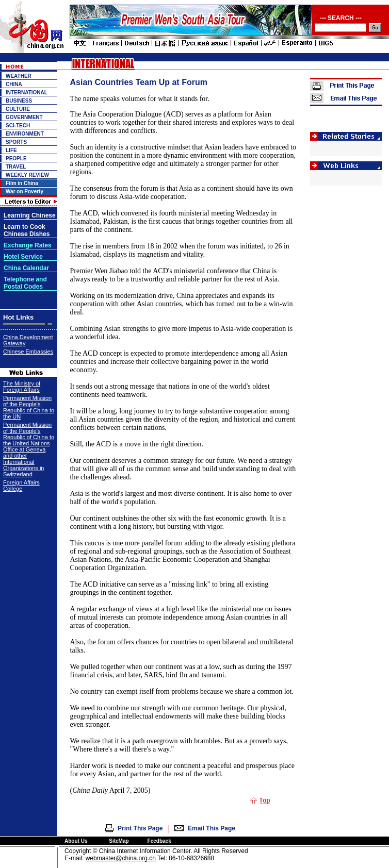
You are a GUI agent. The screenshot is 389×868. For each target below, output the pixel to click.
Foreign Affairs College (21, 486)
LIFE (11, 150)
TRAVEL (16, 167)
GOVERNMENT (24, 117)
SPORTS (16, 142)
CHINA (14, 84)
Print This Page (140, 828)
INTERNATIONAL (27, 93)
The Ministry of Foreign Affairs (22, 387)
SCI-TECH (18, 126)
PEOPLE (16, 158)
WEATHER (19, 76)
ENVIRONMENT (25, 134)
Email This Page (212, 828)
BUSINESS (19, 101)
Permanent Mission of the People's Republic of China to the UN (29, 407)
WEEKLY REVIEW (27, 175)
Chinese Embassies (28, 352)
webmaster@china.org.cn (121, 858)
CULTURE (18, 109)
